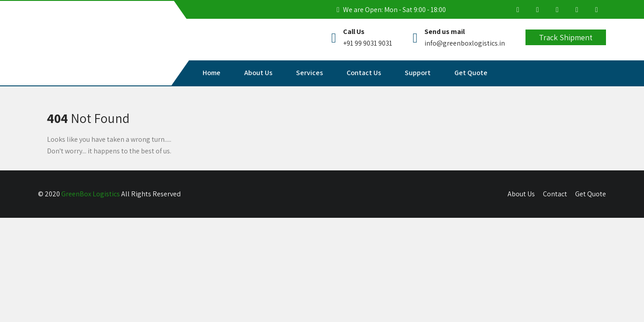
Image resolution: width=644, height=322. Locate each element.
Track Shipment (566, 37)
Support (418, 73)
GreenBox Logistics (91, 194)
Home (212, 73)
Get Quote (471, 73)
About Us (258, 73)
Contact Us (364, 73)
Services (309, 73)
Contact (555, 194)
